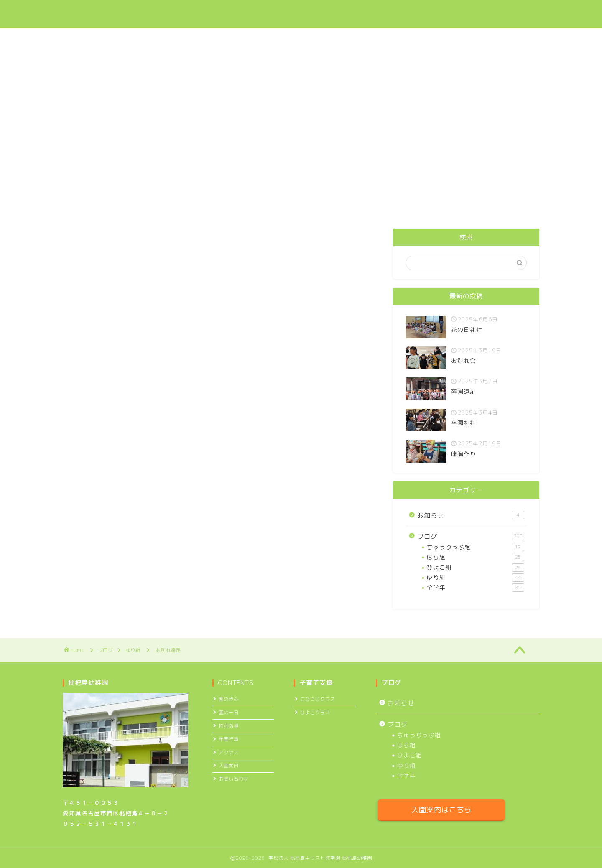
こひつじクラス (318, 699)
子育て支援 (308, 13)
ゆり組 (74, 241)
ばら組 (476, 557)
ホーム (210, 13)
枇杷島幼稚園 (92, 14)
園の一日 (229, 713)
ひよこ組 (476, 568)
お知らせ (471, 515)
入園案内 (357, 13)
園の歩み (229, 699)
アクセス (443, 13)
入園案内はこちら (441, 810)
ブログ (400, 13)
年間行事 (229, 739)
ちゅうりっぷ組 (476, 547)
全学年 (476, 588)
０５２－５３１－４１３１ (100, 823)
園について (256, 13)
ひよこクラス (315, 713)
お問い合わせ (495, 13)
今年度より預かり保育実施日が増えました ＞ (301, 160)
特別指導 (229, 726)
